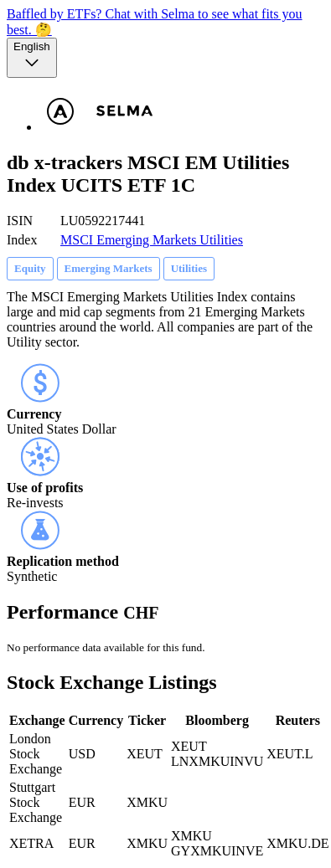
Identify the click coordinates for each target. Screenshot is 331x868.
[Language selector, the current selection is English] (32, 58)
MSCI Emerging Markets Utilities (152, 240)
